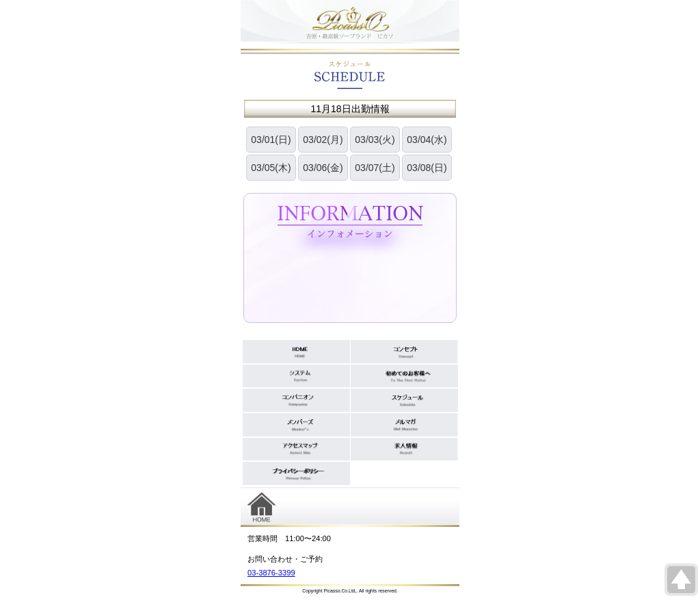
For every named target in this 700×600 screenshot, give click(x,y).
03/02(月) (323, 140)
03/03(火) (375, 140)
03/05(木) (271, 168)
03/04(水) (427, 140)
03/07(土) (375, 168)
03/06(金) (323, 168)
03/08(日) (427, 168)
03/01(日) (271, 140)
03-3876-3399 (271, 573)
